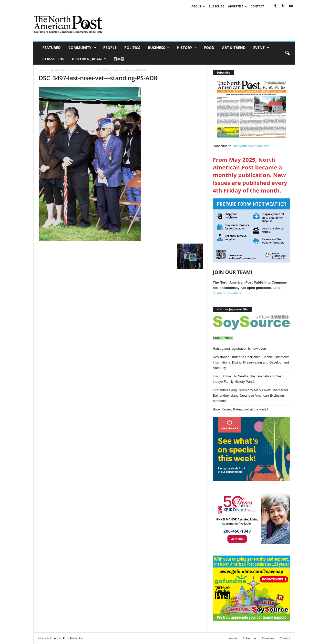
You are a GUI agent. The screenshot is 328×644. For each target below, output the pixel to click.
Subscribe (216, 6)
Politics (132, 48)
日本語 (119, 59)
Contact (257, 6)
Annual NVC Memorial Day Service (71, 70)
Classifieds (53, 59)
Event (261, 48)
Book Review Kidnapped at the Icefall (240, 409)
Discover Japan (89, 59)
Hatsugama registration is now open (239, 349)
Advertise (237, 6)
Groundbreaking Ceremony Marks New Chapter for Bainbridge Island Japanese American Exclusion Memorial (251, 395)
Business (159, 48)
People (110, 48)
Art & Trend (234, 48)
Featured (52, 48)
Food (209, 48)
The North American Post (251, 146)
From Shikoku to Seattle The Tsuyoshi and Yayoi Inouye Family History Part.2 (249, 379)
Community (82, 48)
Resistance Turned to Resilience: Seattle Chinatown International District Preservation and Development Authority (251, 362)
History (187, 48)
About (198, 6)
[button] (287, 53)
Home (42, 70)
